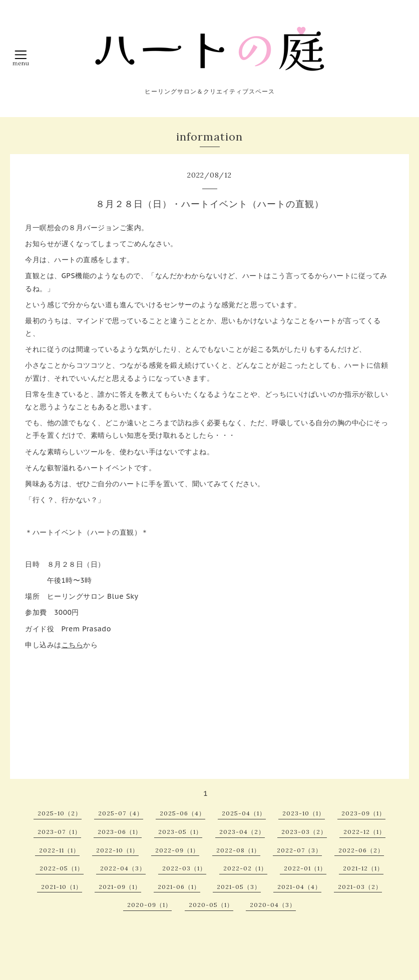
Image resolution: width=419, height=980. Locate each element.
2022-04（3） (123, 868)
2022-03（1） (184, 868)
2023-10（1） (304, 813)
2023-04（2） (242, 832)
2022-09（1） (177, 850)
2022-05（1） (62, 868)
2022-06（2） (361, 850)
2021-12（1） (363, 868)
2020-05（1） (211, 905)
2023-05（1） (180, 832)
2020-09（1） (149, 905)
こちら (73, 645)
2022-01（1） (305, 868)
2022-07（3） (299, 850)
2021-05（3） (239, 887)
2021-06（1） (179, 887)
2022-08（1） (238, 850)
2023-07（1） (59, 832)
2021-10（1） (62, 887)
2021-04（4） (299, 887)
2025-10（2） (60, 813)
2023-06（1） (120, 832)
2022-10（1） (117, 850)
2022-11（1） (59, 850)
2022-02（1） (245, 868)
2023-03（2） (304, 832)
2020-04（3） (273, 905)
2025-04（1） (244, 813)
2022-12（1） (364, 832)
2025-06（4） (182, 813)
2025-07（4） (121, 813)
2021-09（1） (120, 887)
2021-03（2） (360, 887)
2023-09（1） (363, 813)
